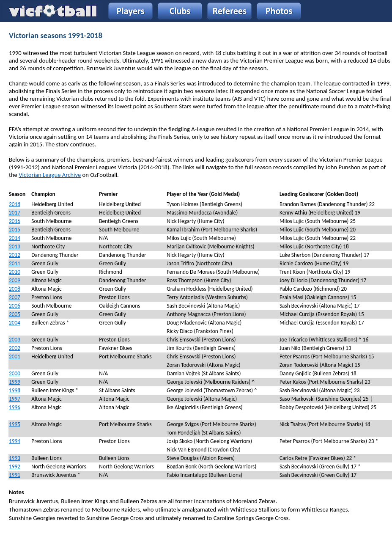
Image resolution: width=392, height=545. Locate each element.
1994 (15, 441)
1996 (15, 407)
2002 (15, 348)
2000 (15, 373)
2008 (15, 289)
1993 (15, 458)
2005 (15, 314)
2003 (15, 340)
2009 (15, 280)
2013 (15, 246)
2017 (15, 213)
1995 (15, 424)
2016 (15, 221)
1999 (15, 382)
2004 (15, 323)
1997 (15, 399)
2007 (15, 297)
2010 (15, 272)
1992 (15, 467)
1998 (15, 390)
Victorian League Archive (50, 175)
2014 (15, 238)
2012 (15, 255)
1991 (15, 475)
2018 (15, 204)
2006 (15, 306)
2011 (15, 263)
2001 (15, 356)
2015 (15, 230)
